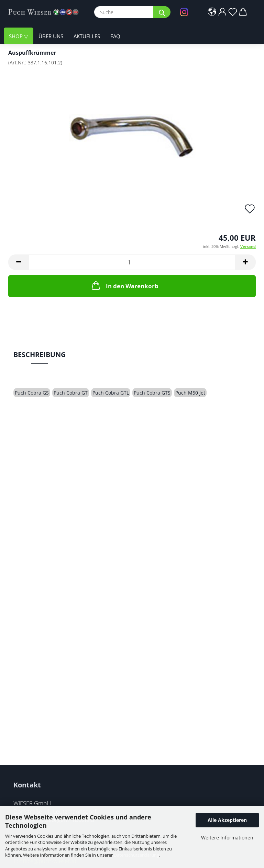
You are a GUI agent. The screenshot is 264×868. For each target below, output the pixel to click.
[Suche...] (162, 12)
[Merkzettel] (233, 12)
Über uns (51, 36)
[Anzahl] (132, 262)
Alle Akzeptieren (227, 820)
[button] (212, 12)
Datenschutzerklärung (136, 855)
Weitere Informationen (227, 838)
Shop (16, 36)
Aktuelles (87, 36)
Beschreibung (40, 354)
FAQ (115, 36)
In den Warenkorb (124, 285)
